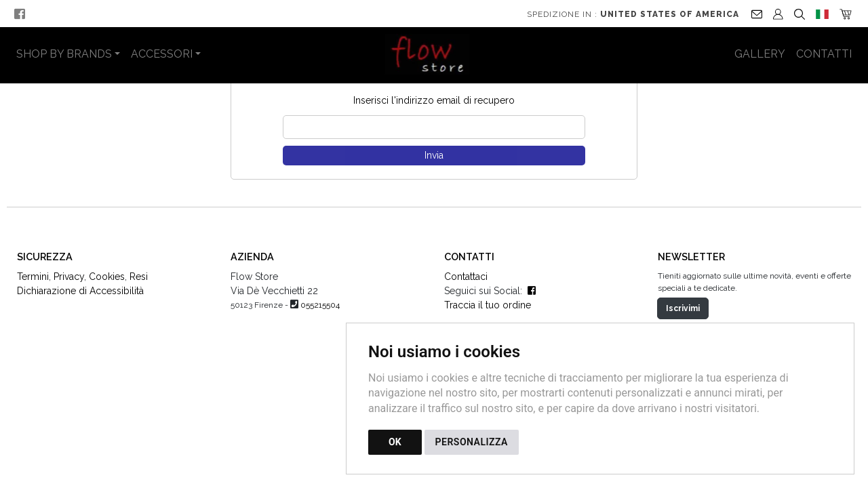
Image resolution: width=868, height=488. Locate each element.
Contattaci (466, 304)
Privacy (69, 304)
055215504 (320, 332)
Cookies (107, 304)
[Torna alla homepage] (434, 54)
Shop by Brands (64, 54)
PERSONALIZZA (472, 442)
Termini (33, 304)
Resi (139, 304)
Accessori (162, 54)
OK (395, 442)
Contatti (824, 54)
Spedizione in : (633, 14)
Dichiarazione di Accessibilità (80, 318)
